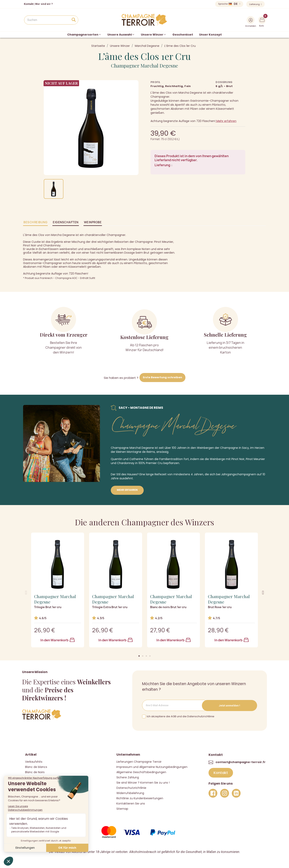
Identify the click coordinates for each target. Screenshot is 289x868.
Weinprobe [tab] (93, 222)
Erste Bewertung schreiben (162, 377)
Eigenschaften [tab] (66, 222)
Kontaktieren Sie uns (131, 803)
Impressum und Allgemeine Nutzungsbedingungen (152, 767)
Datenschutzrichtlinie (131, 788)
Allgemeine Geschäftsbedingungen (141, 772)
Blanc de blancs (36, 767)
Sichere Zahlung (128, 777)
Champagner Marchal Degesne (144, 66)
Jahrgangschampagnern (239, 474)
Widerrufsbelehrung (130, 793)
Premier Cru (154, 463)
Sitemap (122, 809)
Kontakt (29, 4)
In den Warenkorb (57, 640)
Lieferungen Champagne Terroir (139, 761)
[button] (139, 656)
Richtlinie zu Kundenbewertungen (140, 798)
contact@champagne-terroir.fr (241, 762)
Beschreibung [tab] (35, 222)
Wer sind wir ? (44, 4)
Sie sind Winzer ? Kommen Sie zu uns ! (143, 782)
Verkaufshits (34, 761)
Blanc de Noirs (35, 772)
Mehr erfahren (226, 121)
